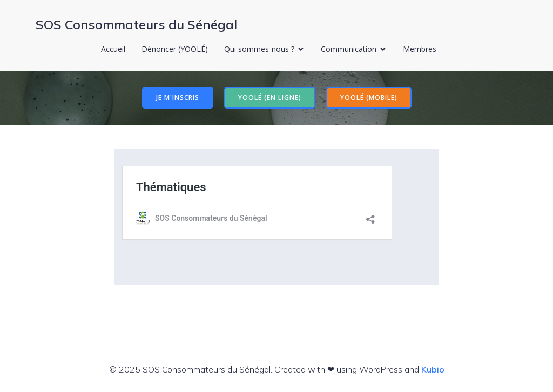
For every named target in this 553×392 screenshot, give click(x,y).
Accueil (113, 49)
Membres (420, 49)
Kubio (433, 369)
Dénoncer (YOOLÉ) (175, 49)
